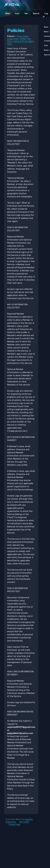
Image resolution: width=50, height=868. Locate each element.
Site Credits (24, 822)
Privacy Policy (23, 36)
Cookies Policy (13, 39)
